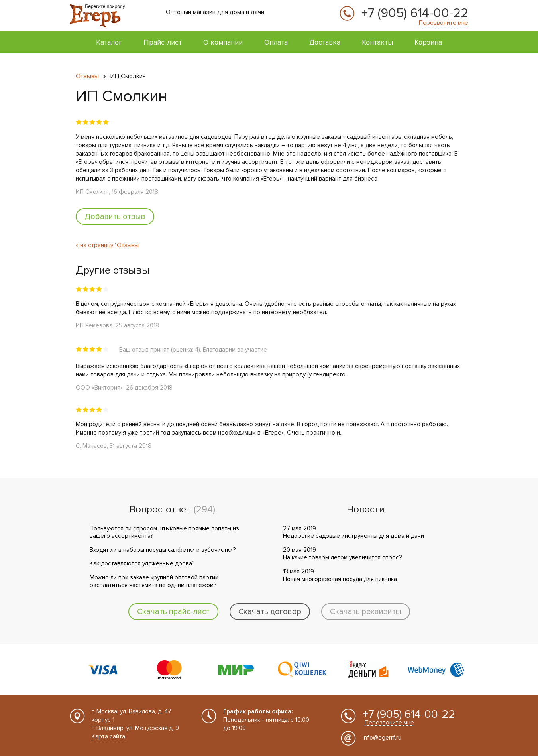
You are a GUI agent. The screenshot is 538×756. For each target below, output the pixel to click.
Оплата (276, 42)
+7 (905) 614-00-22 (415, 14)
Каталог (109, 42)
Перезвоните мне (444, 23)
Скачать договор (270, 612)
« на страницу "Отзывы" (108, 245)
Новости (366, 510)
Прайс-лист (163, 42)
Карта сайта (108, 736)
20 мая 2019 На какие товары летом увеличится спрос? (342, 554)
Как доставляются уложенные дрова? (142, 563)
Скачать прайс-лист (173, 612)
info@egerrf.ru (382, 738)
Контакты (377, 42)
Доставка (325, 42)
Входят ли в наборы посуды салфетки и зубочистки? (163, 550)
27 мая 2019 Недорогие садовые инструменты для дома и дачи (353, 532)
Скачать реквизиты (366, 612)
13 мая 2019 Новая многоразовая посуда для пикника (340, 575)
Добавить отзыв (115, 217)
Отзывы (87, 76)
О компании (223, 42)
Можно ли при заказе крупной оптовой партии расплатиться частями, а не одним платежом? (154, 581)
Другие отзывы (113, 270)
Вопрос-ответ (160, 510)
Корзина (428, 42)
